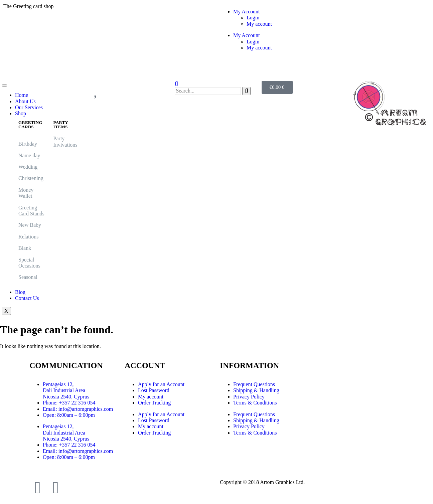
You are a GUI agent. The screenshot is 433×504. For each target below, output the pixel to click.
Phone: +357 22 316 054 (69, 403)
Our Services (29, 107)
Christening (31, 178)
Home (22, 95)
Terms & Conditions (255, 403)
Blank (25, 248)
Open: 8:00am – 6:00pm (69, 415)
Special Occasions (29, 263)
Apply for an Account (161, 384)
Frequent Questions (254, 384)
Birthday (28, 144)
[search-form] (208, 91)
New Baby (30, 225)
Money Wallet (26, 193)
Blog (20, 292)
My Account (247, 12)
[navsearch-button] (176, 84)
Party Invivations (65, 141)
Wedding (28, 167)
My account (259, 24)
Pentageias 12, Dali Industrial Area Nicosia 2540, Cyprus (66, 390)
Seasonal (28, 277)
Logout (231, 69)
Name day (29, 155)
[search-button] (246, 91)
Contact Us (27, 298)
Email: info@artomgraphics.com (78, 409)
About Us (25, 101)
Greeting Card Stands (32, 211)
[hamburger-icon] (4, 86)
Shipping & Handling (256, 390)
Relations (28, 237)
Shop (21, 113)
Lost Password (154, 390)
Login (253, 18)
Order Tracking (154, 403)
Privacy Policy (249, 397)
